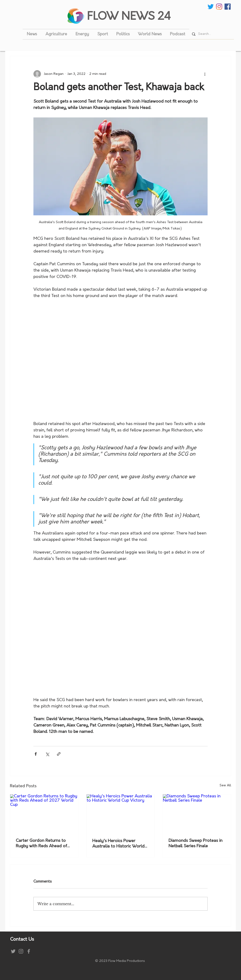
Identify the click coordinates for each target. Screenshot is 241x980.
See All (225, 785)
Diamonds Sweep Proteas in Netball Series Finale (195, 843)
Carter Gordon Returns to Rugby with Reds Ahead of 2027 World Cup (41, 844)
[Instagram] (219, 7)
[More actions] (205, 74)
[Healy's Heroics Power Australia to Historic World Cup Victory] (121, 813)
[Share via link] (59, 754)
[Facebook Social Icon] (228, 7)
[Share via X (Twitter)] (47, 754)
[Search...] (211, 34)
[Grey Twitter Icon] (13, 951)
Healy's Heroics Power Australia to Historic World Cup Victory (118, 844)
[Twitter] (211, 7)
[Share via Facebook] (36, 754)
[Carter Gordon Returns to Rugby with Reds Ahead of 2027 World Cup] (44, 813)
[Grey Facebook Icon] (29, 951)
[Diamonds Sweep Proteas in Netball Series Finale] (197, 813)
